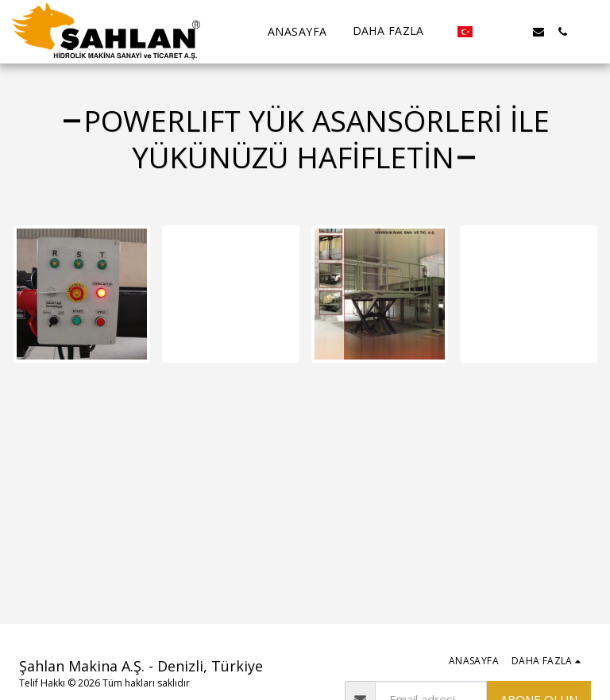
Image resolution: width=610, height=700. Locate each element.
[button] (491, 32)
